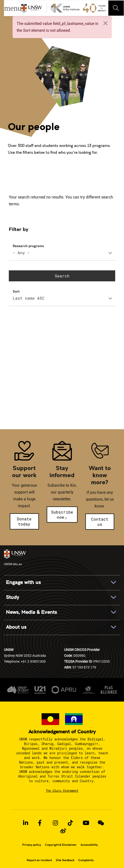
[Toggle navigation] (116, 8)
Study (12, 597)
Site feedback (65, 860)
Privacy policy (32, 845)
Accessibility (89, 845)
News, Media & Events (31, 612)
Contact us (100, 522)
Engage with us (23, 582)
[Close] (105, 23)
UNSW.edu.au (15, 558)
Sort (16, 291)
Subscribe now (62, 515)
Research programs (28, 246)
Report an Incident (39, 860)
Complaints (86, 860)
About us (16, 627)
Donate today (24, 521)
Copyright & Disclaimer (61, 845)
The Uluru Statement (62, 791)
